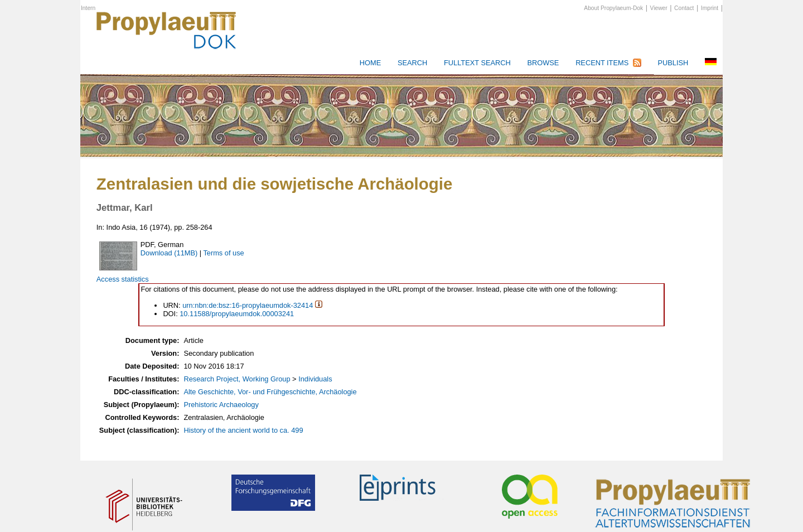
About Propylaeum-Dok (613, 8)
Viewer (659, 8)
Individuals (315, 379)
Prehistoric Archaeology (221, 405)
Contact (684, 8)
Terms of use (223, 253)
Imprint (710, 8)
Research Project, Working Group (237, 379)
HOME (370, 63)
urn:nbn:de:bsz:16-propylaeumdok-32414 (248, 305)
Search (412, 63)
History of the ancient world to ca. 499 (243, 430)
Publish (673, 63)
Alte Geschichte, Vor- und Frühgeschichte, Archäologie (270, 392)
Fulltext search (477, 63)
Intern (88, 8)
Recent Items (602, 63)
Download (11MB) (169, 253)
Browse (543, 63)
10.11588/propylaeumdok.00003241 (237, 314)
